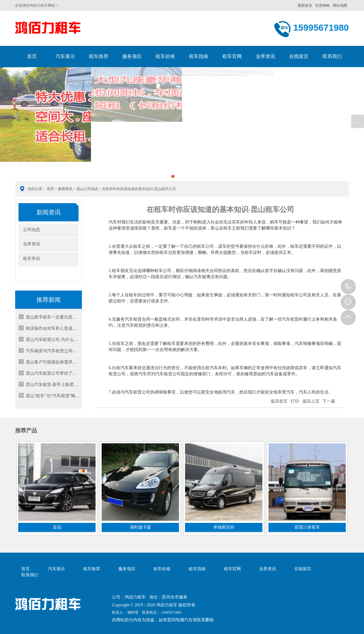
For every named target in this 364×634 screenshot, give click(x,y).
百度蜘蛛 (322, 5)
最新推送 (305, 5)
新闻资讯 (65, 189)
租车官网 (232, 56)
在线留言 (299, 56)
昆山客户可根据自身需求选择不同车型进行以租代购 (53, 362)
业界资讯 (265, 56)
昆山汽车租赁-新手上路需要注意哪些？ (53, 385)
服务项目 (132, 56)
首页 (32, 56)
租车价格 (165, 56)
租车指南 (199, 56)
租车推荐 (99, 56)
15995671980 (348, 287)
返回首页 (279, 401)
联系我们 (332, 56)
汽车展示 (65, 56)
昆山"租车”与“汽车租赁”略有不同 (53, 396)
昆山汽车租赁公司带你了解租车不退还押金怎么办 (53, 373)
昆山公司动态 (87, 189)
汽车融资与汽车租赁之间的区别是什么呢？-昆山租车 (53, 351)
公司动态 (32, 230)
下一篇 (329, 401)
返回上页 (311, 401)
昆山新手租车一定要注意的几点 (53, 317)
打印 (295, 401)
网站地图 (340, 5)
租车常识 (32, 259)
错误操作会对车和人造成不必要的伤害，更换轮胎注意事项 (53, 328)
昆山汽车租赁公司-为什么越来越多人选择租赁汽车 (53, 340)
